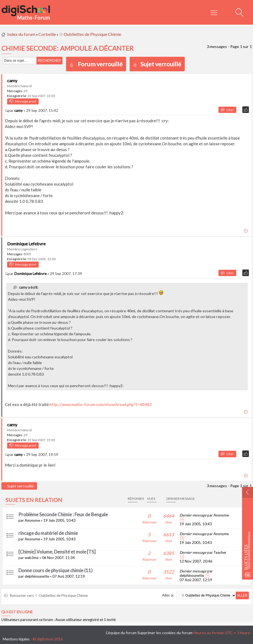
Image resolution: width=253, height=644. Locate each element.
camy (12, 80)
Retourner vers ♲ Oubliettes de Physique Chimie (46, 595)
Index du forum (21, 34)
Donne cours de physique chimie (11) (56, 570)
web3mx (32, 558)
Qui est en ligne (17, 612)
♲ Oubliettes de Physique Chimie (90, 34)
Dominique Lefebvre (26, 244)
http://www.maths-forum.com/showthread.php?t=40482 (101, 404)
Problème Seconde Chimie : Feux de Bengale (63, 514)
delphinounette (37, 576)
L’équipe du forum (121, 633)
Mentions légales (16, 639)
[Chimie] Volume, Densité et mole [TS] (57, 552)
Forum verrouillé (100, 64)
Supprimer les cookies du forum (165, 633)
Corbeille (47, 34)
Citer (227, 110)
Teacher (220, 552)
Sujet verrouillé (157, 64)
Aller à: (168, 595)
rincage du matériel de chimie (48, 533)
